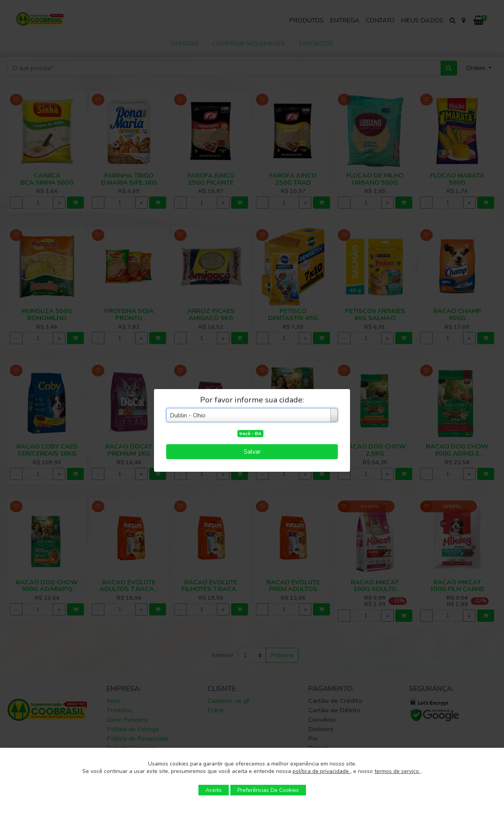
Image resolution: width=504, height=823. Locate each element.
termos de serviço (397, 771)
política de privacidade (321, 771)
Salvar (252, 452)
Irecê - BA (250, 434)
